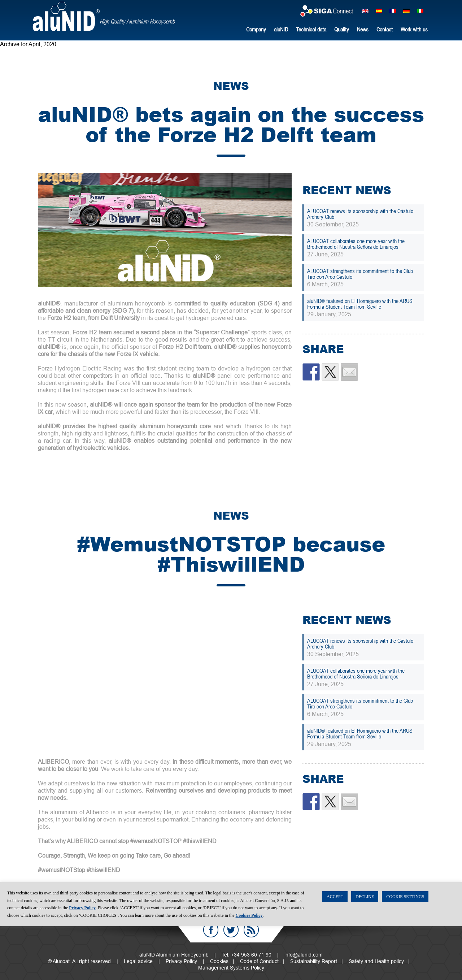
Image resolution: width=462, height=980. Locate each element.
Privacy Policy (82, 962)
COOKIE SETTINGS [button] (405, 950)
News (363, 29)
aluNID (66, 16)
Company (256, 29)
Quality (342, 29)
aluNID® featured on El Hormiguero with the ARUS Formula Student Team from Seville (360, 304)
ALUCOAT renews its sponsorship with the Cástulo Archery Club (360, 214)
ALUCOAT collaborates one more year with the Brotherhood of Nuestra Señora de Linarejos (356, 244)
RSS (251, 930)
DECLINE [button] (365, 950)
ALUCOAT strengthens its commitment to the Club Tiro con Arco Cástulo (360, 274)
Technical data (311, 29)
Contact (385, 29)
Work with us (414, 29)
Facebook (211, 930)
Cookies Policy (249, 969)
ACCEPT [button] (335, 950)
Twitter (231, 930)
